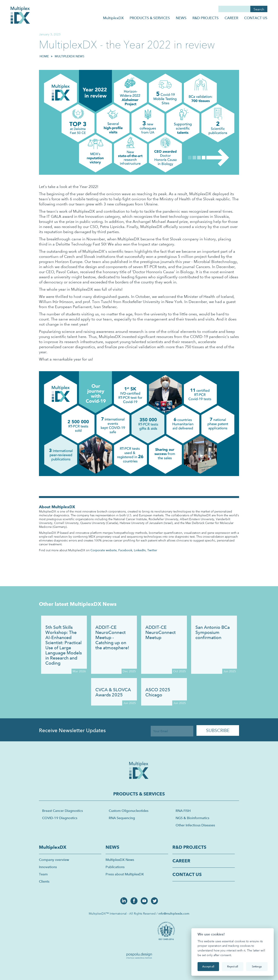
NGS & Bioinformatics (192, 818)
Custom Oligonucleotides (129, 811)
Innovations (48, 867)
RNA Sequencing (122, 818)
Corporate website (104, 550)
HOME (44, 56)
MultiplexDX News (69, 56)
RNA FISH (183, 811)
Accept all (208, 966)
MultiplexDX (113, 18)
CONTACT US (256, 18)
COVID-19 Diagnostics (60, 818)
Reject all (233, 966)
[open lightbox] (167, 930)
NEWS (181, 18)
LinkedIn (140, 550)
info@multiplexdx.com (174, 914)
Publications (115, 867)
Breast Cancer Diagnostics (62, 811)
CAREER (231, 18)
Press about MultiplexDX (125, 874)
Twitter (152, 550)
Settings (257, 966)
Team (43, 874)
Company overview (54, 860)
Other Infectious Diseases (195, 825)
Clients (44, 881)
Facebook (125, 550)
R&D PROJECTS (206, 18)
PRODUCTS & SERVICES (150, 18)
